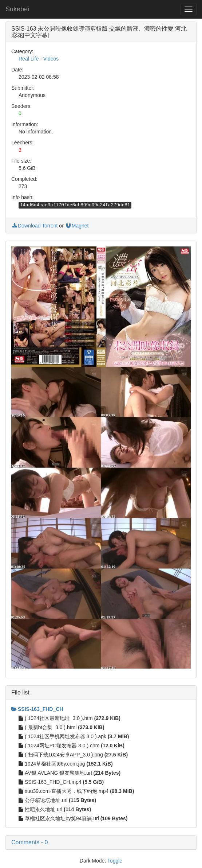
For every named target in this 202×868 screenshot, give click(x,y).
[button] (101, 842)
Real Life (29, 59)
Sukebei (17, 9)
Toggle (115, 861)
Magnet (77, 226)
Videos (51, 59)
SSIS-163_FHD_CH (37, 709)
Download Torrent (34, 226)
